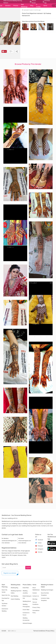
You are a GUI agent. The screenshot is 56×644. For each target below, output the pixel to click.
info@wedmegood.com (25, 541)
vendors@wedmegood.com (9, 541)
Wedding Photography (26, 605)
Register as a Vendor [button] (10, 573)
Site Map (35, 599)
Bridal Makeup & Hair (27, 597)
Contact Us (36, 596)
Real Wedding (14, 596)
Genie (45, 6)
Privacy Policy (36, 607)
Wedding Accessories (26, 619)
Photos (16, 6)
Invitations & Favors (26, 614)
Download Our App (6, 599)
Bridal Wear (26, 588)
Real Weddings (24, 6)
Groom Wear (26, 610)
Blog (32, 6)
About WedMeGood (36, 589)
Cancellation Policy (36, 612)
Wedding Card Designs (47, 590)
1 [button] (11, 51)
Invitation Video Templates (45, 599)
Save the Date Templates (45, 594)
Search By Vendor (5, 591)
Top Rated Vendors (4, 605)
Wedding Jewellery (25, 592)
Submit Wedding (15, 599)
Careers (35, 593)
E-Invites (38, 6)
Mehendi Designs (27, 623)
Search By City (6, 595)
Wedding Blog (14, 588)
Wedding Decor (27, 601)
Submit (28, 568)
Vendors (8, 6)
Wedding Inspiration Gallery (16, 592)
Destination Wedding (5, 610)
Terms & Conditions (35, 603)
